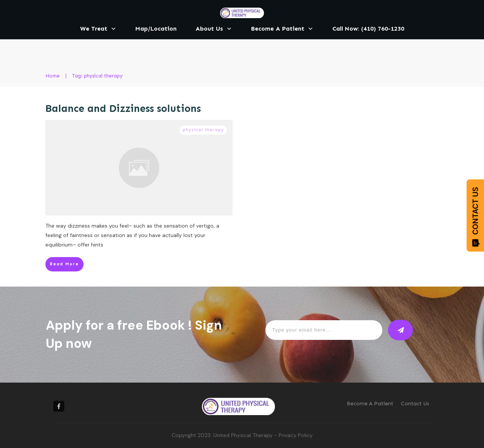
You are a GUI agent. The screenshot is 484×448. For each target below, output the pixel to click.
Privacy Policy (296, 435)
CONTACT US (475, 217)
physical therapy (203, 130)
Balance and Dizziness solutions (123, 109)
